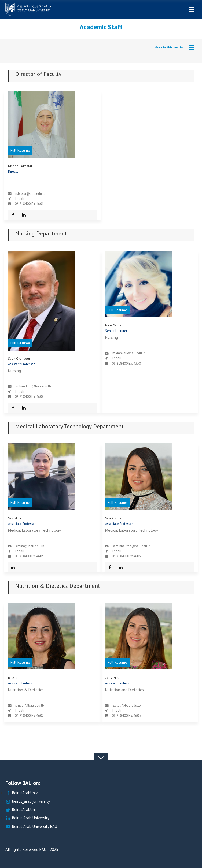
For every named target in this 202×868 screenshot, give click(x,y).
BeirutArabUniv (21, 793)
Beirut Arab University (27, 818)
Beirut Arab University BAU (31, 827)
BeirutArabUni (21, 810)
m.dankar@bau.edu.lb (129, 353)
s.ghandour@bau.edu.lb (33, 386)
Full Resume (20, 150)
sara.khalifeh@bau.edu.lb (132, 546)
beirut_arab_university (28, 802)
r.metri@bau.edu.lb (30, 705)
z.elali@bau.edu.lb (127, 705)
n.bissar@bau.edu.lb (30, 193)
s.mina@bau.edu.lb (30, 546)
